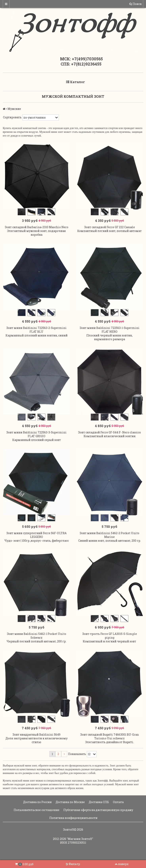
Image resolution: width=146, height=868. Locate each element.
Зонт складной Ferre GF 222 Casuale (110, 228)
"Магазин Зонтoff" (80, 843)
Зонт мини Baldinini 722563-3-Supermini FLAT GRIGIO (36, 437)
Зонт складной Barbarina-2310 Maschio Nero (37, 228)
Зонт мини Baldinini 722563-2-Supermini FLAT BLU (36, 331)
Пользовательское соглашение (36, 814)
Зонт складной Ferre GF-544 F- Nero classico (109, 435)
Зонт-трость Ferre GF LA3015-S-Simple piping (110, 640)
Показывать (77, 759)
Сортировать (12, 117)
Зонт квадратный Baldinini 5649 (36, 739)
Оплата (118, 807)
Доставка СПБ (99, 807)
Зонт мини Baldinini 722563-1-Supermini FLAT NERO (110, 331)
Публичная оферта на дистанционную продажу (98, 814)
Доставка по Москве (70, 807)
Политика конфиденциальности (73, 822)
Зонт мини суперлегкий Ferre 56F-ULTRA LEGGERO (36, 538)
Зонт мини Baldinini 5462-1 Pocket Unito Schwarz (37, 640)
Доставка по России (37, 807)
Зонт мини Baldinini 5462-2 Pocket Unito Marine (109, 538)
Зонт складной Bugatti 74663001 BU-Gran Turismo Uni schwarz (110, 741)
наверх (122, 864)
